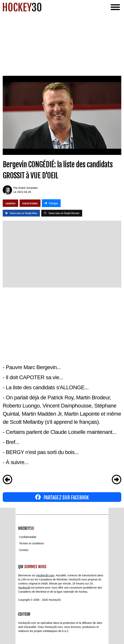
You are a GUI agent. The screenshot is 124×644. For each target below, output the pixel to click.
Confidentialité (28, 537)
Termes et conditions (31, 543)
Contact (24, 550)
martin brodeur (30, 203)
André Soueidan (28, 188)
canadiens (10, 203)
